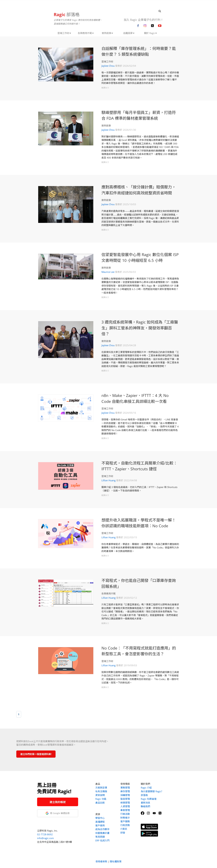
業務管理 (125, 788)
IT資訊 (124, 829)
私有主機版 (101, 791)
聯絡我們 (145, 806)
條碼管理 (125, 803)
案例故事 (106, 126)
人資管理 (125, 806)
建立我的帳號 (58, 802)
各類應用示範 (108, 593)
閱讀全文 (105, 88)
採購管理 (125, 795)
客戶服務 (125, 821)
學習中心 (100, 818)
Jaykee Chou (108, 66)
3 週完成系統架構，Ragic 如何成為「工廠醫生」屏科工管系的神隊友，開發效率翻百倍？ (140, 328)
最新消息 (145, 803)
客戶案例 (100, 825)
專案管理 (125, 810)
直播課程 (100, 822)
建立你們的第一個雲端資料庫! (36, 754)
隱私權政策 (116, 861)
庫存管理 (125, 791)
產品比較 (100, 803)
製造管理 (125, 799)
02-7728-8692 (45, 834)
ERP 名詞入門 (102, 840)
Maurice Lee (108, 272)
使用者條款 (101, 861)
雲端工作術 (107, 62)
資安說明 (100, 795)
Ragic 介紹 (146, 788)
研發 (123, 833)
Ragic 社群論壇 (149, 799)
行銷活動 (125, 814)
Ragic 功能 (101, 799)
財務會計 (125, 818)
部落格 (67, 14)
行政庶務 (125, 825)
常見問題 (100, 837)
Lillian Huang (108, 480)
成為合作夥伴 (102, 829)
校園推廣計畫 (102, 833)
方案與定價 (101, 788)
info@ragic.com (45, 838)
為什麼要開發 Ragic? (151, 791)
